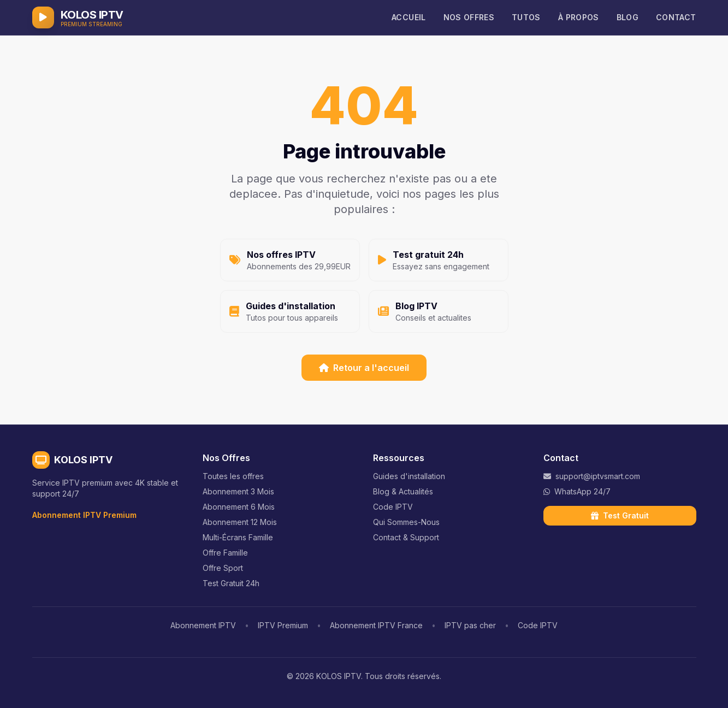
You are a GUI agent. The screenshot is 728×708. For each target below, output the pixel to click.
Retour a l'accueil (364, 368)
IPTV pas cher (470, 625)
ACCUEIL (409, 17)
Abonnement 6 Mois (239, 507)
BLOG (628, 17)
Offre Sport (223, 568)
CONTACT (676, 17)
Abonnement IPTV (203, 625)
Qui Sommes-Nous (406, 522)
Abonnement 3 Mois (238, 491)
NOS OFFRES (469, 17)
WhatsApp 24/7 (577, 491)
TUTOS (526, 17)
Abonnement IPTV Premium (84, 515)
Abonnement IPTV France (376, 625)
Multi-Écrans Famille (238, 537)
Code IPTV (393, 507)
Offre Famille (225, 553)
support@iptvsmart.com (592, 476)
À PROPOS (579, 17)
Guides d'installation (409, 476)
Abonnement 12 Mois (240, 522)
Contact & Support (406, 537)
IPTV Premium (283, 625)
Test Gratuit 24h (231, 583)
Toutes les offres (233, 476)
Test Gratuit (620, 515)
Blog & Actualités (403, 491)
